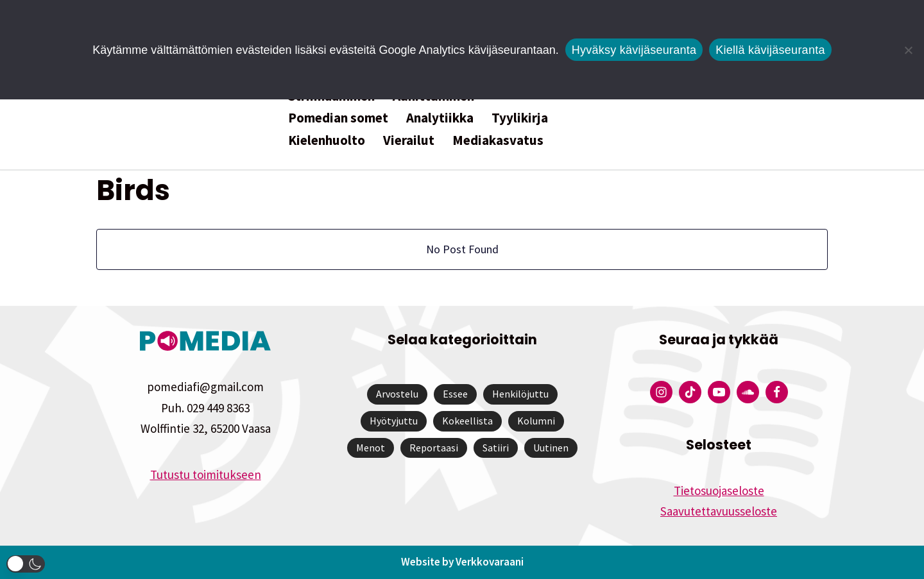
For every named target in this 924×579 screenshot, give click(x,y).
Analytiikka (440, 118)
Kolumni (536, 421)
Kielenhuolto (327, 140)
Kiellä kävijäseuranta (770, 50)
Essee (455, 394)
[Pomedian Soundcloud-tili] (748, 393)
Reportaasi (434, 448)
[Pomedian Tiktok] (690, 393)
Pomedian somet (338, 118)
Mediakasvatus (498, 140)
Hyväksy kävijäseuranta (634, 50)
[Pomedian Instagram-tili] (661, 393)
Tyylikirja (520, 118)
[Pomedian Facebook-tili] (777, 393)
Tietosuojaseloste (719, 491)
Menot (371, 448)
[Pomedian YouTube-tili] (719, 393)
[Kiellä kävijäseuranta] (908, 50)
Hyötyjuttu (394, 421)
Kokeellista (467, 421)
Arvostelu (397, 394)
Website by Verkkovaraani (462, 562)
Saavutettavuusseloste (719, 512)
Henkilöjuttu (520, 394)
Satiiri (496, 448)
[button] (26, 564)
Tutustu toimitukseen (206, 475)
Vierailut (409, 140)
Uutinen (551, 448)
